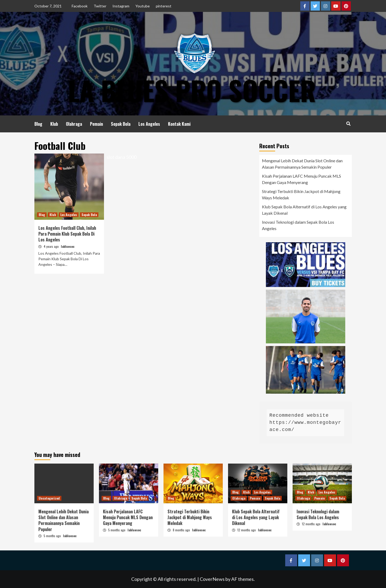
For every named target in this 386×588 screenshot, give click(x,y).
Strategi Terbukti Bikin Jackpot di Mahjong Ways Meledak (301, 194)
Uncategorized (49, 498)
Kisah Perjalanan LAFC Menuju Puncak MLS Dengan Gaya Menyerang (301, 179)
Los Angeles (149, 124)
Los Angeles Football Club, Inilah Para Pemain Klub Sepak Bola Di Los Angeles (67, 234)
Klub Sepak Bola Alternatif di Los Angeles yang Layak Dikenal (304, 210)
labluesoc (68, 246)
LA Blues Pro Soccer (192, 90)
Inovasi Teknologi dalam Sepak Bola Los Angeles (298, 225)
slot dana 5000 (122, 157)
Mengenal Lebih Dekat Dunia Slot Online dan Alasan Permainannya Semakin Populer (302, 164)
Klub (54, 124)
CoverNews (212, 579)
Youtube (143, 6)
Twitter (100, 6)
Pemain (96, 124)
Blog (38, 124)
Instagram (121, 6)
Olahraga (74, 124)
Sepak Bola (121, 124)
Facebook (80, 6)
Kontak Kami (179, 124)
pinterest (164, 6)
